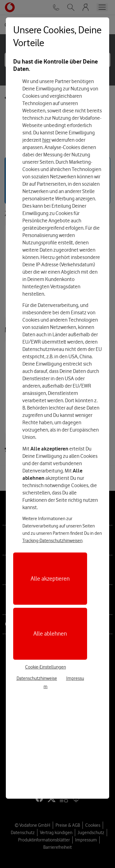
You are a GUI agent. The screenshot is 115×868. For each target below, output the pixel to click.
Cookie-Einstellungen (46, 667)
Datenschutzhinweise (37, 678)
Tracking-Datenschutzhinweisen (52, 541)
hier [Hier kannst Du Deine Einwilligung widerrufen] (46, 140)
